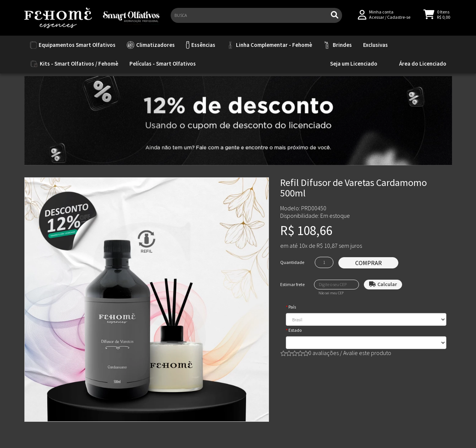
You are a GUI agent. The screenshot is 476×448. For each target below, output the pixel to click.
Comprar (369, 263)
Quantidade (292, 262)
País (292, 307)
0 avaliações (324, 353)
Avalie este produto (367, 353)
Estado (295, 330)
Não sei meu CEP (331, 293)
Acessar (377, 19)
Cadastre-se (399, 19)
